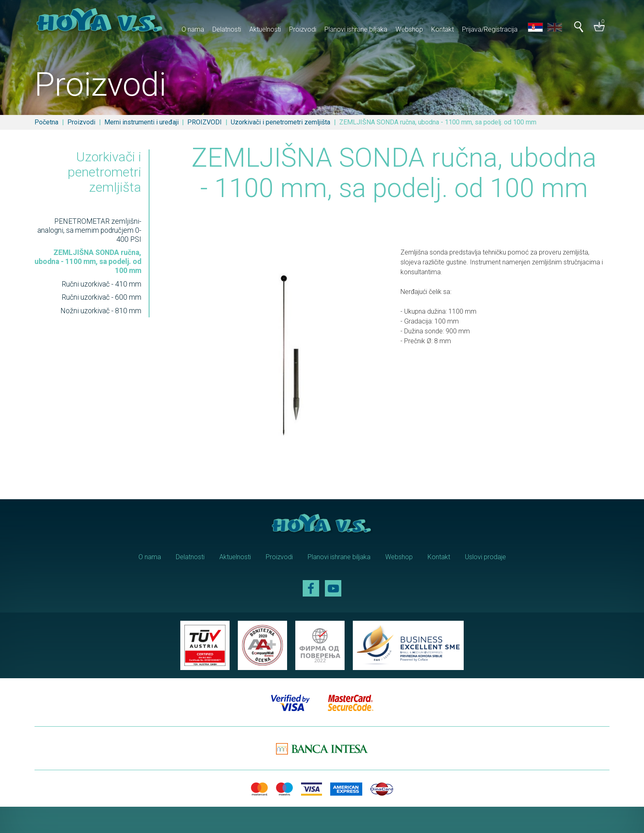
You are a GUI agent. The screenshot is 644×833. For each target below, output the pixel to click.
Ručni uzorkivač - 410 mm (101, 284)
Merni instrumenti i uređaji (141, 122)
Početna (46, 122)
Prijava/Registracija (490, 29)
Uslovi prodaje (485, 557)
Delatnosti (227, 29)
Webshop (409, 29)
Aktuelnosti (265, 29)
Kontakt (443, 29)
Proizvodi (303, 29)
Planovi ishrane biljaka (356, 29)
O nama (193, 29)
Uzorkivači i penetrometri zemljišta (281, 122)
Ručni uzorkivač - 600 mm (101, 297)
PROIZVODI (205, 122)
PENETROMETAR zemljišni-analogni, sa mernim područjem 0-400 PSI (89, 230)
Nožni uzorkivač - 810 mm (101, 311)
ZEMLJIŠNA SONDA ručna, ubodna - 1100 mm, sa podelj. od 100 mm (88, 262)
